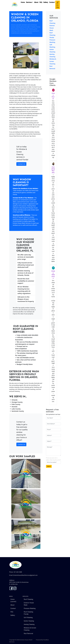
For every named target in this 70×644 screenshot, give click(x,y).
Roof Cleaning (28, 599)
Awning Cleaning (29, 624)
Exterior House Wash (52, 28)
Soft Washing (28, 618)
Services (29, 2)
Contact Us (21, 164)
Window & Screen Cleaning (53, 61)
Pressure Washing (30, 608)
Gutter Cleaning (29, 621)
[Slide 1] (23, 547)
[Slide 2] (26, 547)
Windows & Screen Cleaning (30, 629)
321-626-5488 (58, 5)
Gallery (46, 2)
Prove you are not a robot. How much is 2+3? (53, 459)
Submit (49, 466)
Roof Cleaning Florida (52, 35)
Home (23, 2)
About (36, 2)
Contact (52, 2)
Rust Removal (28, 633)
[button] (12, 504)
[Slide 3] (29, 547)
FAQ (41, 2)
